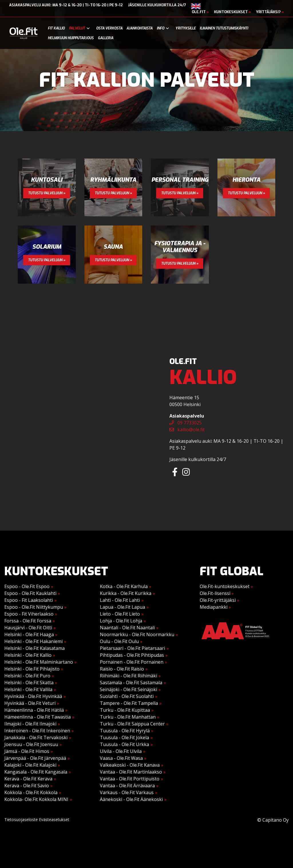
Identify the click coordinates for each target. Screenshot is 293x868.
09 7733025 (186, 423)
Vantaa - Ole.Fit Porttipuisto (130, 779)
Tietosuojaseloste (21, 819)
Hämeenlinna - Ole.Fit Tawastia (37, 717)
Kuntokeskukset (232, 12)
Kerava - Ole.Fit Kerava (28, 779)
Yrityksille (186, 28)
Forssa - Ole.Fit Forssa (28, 621)
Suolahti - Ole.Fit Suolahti (127, 696)
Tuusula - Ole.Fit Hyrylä (125, 731)
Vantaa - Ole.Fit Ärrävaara (127, 786)
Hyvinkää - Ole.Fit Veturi (30, 703)
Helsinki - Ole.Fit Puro (27, 676)
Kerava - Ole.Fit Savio (27, 786)
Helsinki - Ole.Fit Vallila (28, 689)
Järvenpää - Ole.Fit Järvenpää (35, 758)
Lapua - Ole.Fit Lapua (122, 607)
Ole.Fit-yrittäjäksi (219, 600)
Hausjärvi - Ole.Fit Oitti (28, 628)
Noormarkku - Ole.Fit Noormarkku (137, 634)
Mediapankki (215, 607)
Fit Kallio (56, 28)
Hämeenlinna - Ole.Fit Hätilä (34, 710)
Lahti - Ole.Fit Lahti (120, 600)
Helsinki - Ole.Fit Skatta (29, 683)
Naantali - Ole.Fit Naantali (127, 628)
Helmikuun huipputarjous (71, 38)
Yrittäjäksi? (270, 12)
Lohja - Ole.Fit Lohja (121, 621)
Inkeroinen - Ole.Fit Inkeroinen (37, 731)
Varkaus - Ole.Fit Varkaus (127, 792)
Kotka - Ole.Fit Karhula (124, 586)
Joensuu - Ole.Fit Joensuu (31, 744)
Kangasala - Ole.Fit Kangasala (36, 772)
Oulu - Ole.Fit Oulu (119, 641)
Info (161, 28)
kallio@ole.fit (187, 430)
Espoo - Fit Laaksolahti (29, 600)
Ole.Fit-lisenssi (217, 593)
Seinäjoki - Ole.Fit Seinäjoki (128, 689)
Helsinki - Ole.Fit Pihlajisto (32, 669)
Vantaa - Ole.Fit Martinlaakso (131, 772)
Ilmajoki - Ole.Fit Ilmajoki (30, 724)
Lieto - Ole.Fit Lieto (120, 614)
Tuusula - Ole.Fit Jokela (124, 737)
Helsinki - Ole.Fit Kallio (28, 655)
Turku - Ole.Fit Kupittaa (125, 710)
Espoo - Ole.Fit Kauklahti (30, 593)
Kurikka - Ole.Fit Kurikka (126, 593)
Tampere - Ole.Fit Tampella (129, 703)
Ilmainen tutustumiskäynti (224, 28)
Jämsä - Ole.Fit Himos (27, 751)
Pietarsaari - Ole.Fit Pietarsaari (132, 648)
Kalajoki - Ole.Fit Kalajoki (30, 765)
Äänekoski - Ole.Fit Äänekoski (131, 799)
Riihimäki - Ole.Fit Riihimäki (128, 676)
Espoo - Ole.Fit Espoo (27, 586)
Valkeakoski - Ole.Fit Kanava (130, 765)
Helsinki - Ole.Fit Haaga (29, 634)
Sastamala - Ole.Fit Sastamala (131, 683)
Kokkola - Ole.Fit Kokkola (31, 792)
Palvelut (77, 28)
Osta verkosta (109, 28)
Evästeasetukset (54, 819)
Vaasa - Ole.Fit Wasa (121, 758)
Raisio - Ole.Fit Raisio (122, 669)
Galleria (106, 38)
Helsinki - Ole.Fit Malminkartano (39, 662)
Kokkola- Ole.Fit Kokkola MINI (36, 799)
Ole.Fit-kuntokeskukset (226, 586)
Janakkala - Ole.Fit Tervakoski (36, 737)
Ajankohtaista (139, 28)
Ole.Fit (200, 12)
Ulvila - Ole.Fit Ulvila (121, 751)
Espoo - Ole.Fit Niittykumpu (34, 607)
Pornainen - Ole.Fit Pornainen (132, 662)
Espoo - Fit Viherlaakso (29, 614)
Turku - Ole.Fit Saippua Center (132, 724)
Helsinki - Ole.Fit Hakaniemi (33, 641)
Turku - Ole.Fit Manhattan (128, 717)
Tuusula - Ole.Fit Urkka (124, 744)
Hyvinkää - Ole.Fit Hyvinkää (33, 696)
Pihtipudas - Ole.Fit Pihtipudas (132, 655)
